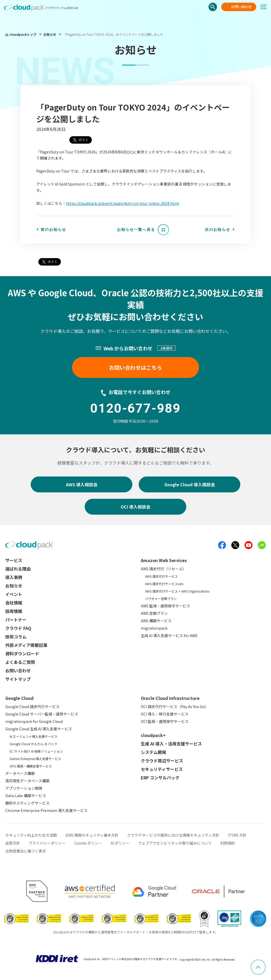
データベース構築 (20, 773)
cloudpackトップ (23, 34)
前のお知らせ (53, 229)
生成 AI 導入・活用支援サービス (171, 744)
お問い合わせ (241, 7)
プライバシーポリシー (47, 843)
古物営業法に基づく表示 (26, 851)
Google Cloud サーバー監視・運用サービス (42, 714)
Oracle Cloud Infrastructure (170, 698)
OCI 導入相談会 (135, 507)
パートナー (16, 620)
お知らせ (50, 34)
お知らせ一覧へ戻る (136, 229)
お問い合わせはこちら (135, 367)
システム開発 (153, 752)
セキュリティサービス (162, 769)
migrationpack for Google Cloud (34, 721)
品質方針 (13, 843)
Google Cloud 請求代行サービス (32, 707)
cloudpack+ (153, 735)
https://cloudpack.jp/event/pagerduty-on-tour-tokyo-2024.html (122, 203)
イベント (14, 594)
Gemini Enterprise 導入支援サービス (35, 759)
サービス (14, 560)
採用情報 (14, 611)
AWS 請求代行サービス (161, 576)
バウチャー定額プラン (161, 599)
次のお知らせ (218, 229)
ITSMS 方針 (237, 835)
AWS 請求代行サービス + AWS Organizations (177, 591)
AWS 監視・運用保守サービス (165, 606)
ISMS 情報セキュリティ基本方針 (92, 835)
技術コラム (16, 637)
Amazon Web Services (164, 560)
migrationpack (154, 628)
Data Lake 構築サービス (26, 796)
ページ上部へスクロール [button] (265, 963)
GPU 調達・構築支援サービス (31, 766)
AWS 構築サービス (156, 621)
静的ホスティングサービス (27, 803)
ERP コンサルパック (160, 778)
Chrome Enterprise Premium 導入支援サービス (46, 810)
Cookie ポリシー (88, 843)
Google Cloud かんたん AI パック (33, 744)
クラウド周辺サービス (162, 761)
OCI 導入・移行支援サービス (165, 714)
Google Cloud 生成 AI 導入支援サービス (39, 729)
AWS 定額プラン (154, 613)
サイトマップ (18, 679)
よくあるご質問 (20, 662)
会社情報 (14, 603)
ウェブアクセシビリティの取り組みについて (175, 843)
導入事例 (14, 577)
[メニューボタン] (266, 7)
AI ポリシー (120, 843)
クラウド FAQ (18, 628)
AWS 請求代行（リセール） (164, 569)
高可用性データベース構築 (27, 781)
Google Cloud (19, 698)
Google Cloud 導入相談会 (190, 484)
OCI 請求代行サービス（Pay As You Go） (175, 707)
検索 (213, 7)
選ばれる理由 (18, 569)
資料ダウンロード (22, 654)
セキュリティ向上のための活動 (31, 835)
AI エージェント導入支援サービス (33, 736)
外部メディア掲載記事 (26, 645)
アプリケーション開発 (24, 788)
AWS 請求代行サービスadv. (165, 584)
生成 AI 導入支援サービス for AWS (169, 635)
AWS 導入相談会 (82, 484)
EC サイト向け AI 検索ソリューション (36, 751)
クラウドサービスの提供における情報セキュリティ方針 (173, 835)
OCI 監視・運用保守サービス (165, 721)
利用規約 (228, 843)
